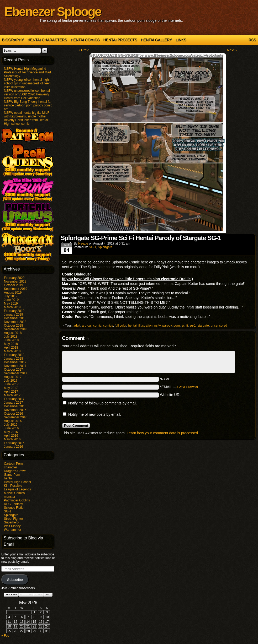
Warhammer (13, 530)
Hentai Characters (47, 40)
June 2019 (11, 300)
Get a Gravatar (188, 387)
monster (10, 497)
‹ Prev (84, 50)
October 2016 (14, 414)
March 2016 (12, 439)
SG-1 (8, 511)
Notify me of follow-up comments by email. (103, 403)
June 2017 (11, 384)
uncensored (219, 326)
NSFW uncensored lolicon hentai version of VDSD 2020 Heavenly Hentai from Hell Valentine (27, 94)
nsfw (157, 326)
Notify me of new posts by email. (95, 414)
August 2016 (13, 421)
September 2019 (16, 289)
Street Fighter (14, 519)
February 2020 (14, 278)
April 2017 (11, 392)
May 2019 (11, 304)
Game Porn (12, 475)
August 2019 (13, 293)
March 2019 (12, 307)
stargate (203, 326)
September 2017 (16, 373)
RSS (252, 40)
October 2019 (14, 285)
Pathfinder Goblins (17, 500)
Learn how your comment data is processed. (163, 433)
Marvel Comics (14, 493)
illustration (145, 326)
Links (181, 40)
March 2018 (12, 351)
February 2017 (14, 399)
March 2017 (12, 395)
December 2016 (15, 406)
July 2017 (11, 381)
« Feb (5, 636)
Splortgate (11, 515)
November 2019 (15, 282)
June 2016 (11, 428)
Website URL (171, 395)
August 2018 (13, 333)
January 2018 (14, 359)
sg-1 (193, 326)
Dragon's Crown (15, 471)
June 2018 (11, 340)
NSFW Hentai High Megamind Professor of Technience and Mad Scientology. (27, 72)
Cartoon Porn (13, 464)
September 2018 (16, 329)
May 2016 (11, 432)
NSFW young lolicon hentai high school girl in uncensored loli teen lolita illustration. (27, 83)
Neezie (83, 243)
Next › (232, 50)
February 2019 (14, 311)
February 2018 (14, 355)
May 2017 (11, 388)
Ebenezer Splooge (53, 12)
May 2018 (11, 344)
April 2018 (11, 348)
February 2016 (14, 443)
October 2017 (14, 370)
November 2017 (15, 366)
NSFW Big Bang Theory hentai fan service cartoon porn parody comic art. (28, 105)
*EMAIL (179, 387)
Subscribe (15, 580)
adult (77, 326)
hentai (8, 478)
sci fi (185, 326)
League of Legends (17, 489)
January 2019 (14, 315)
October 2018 (14, 326)
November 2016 (15, 410)
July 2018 (11, 337)
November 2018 (15, 322)
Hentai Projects (120, 40)
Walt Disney (12, 526)
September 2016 (16, 417)
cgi (89, 326)
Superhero (11, 522)
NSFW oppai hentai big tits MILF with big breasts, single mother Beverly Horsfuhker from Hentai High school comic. (27, 118)
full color (120, 326)
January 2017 (14, 403)
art (84, 326)
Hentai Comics (85, 40)
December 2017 (15, 362)
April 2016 (11, 436)
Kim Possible (13, 486)
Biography (13, 40)
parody (167, 326)
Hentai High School (17, 482)
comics (108, 326)
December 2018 (15, 318)
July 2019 (11, 296)
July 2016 (11, 425)
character (10, 467)
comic (97, 326)
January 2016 (14, 447)
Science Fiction (15, 508)
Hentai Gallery (156, 40)
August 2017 (13, 377)
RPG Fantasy (13, 504)
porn (177, 326)
